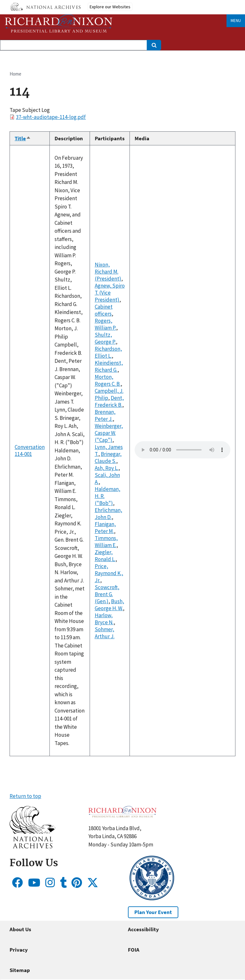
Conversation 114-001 (30, 450)
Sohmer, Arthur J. (105, 633)
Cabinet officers (104, 310)
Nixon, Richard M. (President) (108, 272)
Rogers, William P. (105, 324)
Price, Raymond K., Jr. (109, 573)
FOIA (134, 950)
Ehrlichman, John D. (108, 514)
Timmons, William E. (106, 542)
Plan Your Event (153, 912)
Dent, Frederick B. (109, 401)
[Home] (59, 23)
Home (15, 74)
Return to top (25, 796)
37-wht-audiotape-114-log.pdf (51, 117)
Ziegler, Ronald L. (105, 556)
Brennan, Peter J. (105, 415)
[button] (32, 846)
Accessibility (143, 929)
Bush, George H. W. (109, 605)
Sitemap (20, 970)
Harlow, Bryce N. (104, 619)
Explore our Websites (110, 7)
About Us (20, 929)
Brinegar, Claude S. (108, 457)
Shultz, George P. (105, 338)
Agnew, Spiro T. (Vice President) (110, 293)
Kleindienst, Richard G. (109, 366)
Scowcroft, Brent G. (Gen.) (107, 594)
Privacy (19, 950)
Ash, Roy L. (107, 468)
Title (23, 138)
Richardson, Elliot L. (108, 352)
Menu (236, 21)
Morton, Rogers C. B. (108, 380)
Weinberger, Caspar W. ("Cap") (109, 433)
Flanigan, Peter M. (105, 528)
